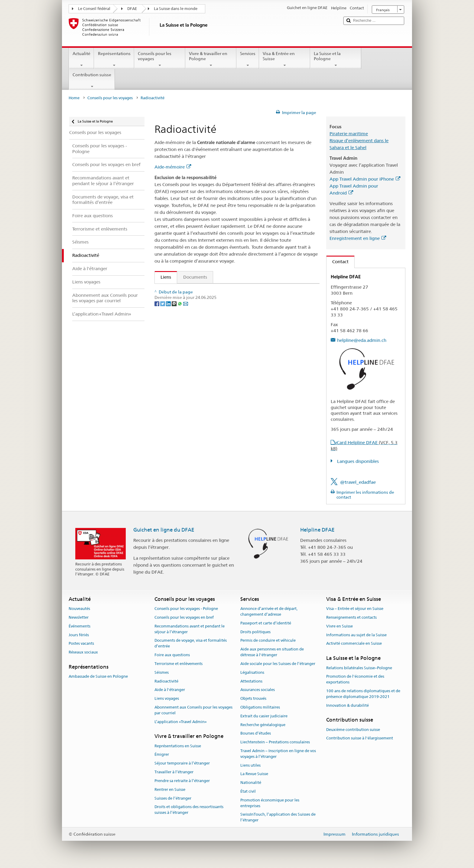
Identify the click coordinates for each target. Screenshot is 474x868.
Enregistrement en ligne (358, 238)
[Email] (186, 329)
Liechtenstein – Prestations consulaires (275, 742)
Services (248, 59)
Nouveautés (79, 609)
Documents (195, 277)
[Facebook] (157, 329)
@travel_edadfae (358, 482)
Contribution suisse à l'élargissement (360, 738)
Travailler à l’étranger (174, 772)
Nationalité (251, 783)
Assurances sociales (258, 690)
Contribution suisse (92, 80)
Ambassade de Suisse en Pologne (98, 677)
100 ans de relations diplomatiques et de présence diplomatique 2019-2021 (363, 694)
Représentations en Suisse (178, 746)
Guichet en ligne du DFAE (164, 530)
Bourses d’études (256, 734)
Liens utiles (250, 765)
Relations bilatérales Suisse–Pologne (359, 668)
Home (74, 98)
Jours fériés (79, 635)
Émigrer (162, 755)
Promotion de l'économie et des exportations (355, 680)
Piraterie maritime (349, 134)
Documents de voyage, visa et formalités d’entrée (191, 644)
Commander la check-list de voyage (199, 301)
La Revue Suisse (254, 774)
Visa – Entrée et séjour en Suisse (355, 609)
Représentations (114, 59)
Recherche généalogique (263, 725)
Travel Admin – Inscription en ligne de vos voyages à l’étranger (278, 754)
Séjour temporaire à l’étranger (182, 763)
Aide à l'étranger (170, 690)
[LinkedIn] (169, 329)
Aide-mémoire (173, 167)
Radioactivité (166, 681)
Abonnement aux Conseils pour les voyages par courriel (193, 710)
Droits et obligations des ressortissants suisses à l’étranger (189, 810)
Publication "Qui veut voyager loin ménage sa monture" (217, 291)
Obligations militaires (260, 707)
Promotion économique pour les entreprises (270, 803)
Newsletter (79, 617)
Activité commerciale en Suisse (354, 644)
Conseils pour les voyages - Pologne (186, 609)
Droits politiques (255, 632)
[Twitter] (163, 329)
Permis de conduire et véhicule (268, 641)
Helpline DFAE (317, 530)
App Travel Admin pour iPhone (365, 179)
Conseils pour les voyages (160, 59)
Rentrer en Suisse (170, 789)
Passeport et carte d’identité (266, 623)
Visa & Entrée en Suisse (285, 59)
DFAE (132, 9)
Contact (338, 262)
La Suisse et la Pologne (336, 59)
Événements (80, 626)
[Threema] (175, 329)
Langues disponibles (357, 461)
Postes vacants (81, 644)
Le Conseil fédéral (94, 9)
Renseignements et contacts (351, 617)
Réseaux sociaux (83, 652)
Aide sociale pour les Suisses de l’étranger (278, 664)
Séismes (162, 672)
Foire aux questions (172, 655)
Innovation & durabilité (347, 705)
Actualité (81, 59)
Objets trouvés (253, 698)
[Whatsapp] (180, 329)
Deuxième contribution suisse (353, 730)
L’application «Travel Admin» (181, 722)
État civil (248, 791)
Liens (163, 277)
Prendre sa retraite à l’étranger (182, 781)
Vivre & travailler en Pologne (211, 59)
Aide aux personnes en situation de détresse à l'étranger (272, 652)
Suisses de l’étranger (173, 798)
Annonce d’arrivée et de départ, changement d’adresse (269, 611)
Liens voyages (167, 698)
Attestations (251, 681)
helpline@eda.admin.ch (362, 340)
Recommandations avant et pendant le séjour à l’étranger (190, 629)
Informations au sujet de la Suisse (356, 635)
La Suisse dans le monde (176, 9)
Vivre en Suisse (339, 626)
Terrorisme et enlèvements (179, 664)
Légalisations (252, 672)
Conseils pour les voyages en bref (184, 617)
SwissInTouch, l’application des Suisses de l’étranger (278, 817)
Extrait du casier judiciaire (264, 716)
